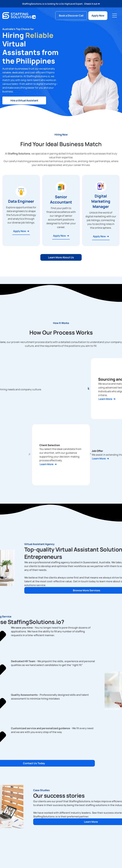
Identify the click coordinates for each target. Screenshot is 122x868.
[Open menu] (115, 16)
